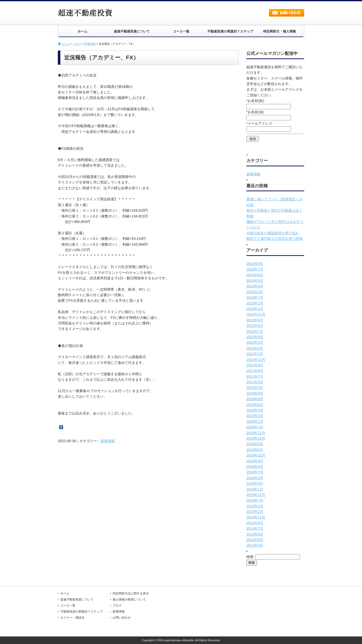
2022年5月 (255, 343)
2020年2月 (255, 422)
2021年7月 (255, 376)
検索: (250, 557)
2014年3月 (255, 545)
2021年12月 (256, 360)
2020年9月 (255, 393)
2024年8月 (255, 264)
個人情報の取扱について (129, 599)
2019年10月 (256, 438)
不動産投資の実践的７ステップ (230, 31)
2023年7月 (255, 297)
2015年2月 (255, 512)
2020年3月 (255, 416)
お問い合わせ (287, 13)
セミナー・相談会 (72, 618)
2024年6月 (255, 275)
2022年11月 (256, 314)
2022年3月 (255, 354)
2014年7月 (255, 528)
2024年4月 (255, 286)
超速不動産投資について (132, 31)
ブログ (77, 44)
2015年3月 (255, 506)
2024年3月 (255, 292)
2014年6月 (255, 534)
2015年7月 (255, 500)
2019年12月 (256, 433)
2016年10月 (256, 455)
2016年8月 (255, 467)
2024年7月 (255, 269)
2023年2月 (255, 303)
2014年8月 (255, 523)
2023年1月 (255, 309)
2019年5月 (255, 450)
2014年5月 (255, 540)
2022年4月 (255, 348)
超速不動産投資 (87, 13)
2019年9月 (255, 444)
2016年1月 (255, 489)
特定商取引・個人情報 (280, 31)
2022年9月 (255, 320)
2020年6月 (255, 405)
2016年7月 (255, 472)
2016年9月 (255, 461)
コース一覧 (181, 31)
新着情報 (90, 44)
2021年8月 (255, 371)
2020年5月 (255, 410)
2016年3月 (255, 483)
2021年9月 (255, 365)
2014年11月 (256, 517)
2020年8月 (255, 399)
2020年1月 (255, 427)
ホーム (83, 31)
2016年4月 (255, 478)
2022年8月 (255, 326)
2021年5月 (255, 382)
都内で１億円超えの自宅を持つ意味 (275, 239)
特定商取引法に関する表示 (131, 593)
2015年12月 (256, 495)
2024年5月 (255, 281)
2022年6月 (255, 337)
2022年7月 (255, 331)
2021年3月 (255, 388)
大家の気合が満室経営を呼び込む (273, 233)
